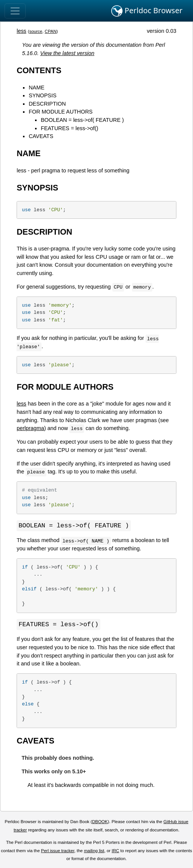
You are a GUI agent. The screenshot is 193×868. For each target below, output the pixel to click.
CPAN (51, 31)
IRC (115, 851)
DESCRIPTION (47, 104)
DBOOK (100, 822)
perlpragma (30, 428)
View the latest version (67, 53)
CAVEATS (41, 136)
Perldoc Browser (147, 11)
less (21, 31)
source (36, 31)
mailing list (94, 851)
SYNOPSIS (43, 95)
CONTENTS (39, 70)
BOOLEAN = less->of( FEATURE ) (82, 120)
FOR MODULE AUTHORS (61, 112)
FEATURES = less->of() (69, 128)
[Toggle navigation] (15, 11)
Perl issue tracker (58, 851)
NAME (37, 88)
